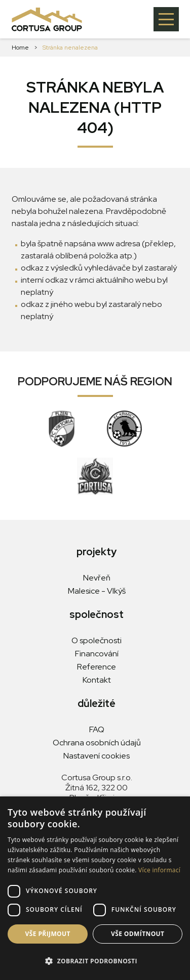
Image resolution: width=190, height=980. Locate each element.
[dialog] (95, 888)
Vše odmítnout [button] (138, 934)
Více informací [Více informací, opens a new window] (159, 870)
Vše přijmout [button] (48, 934)
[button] (95, 961)
